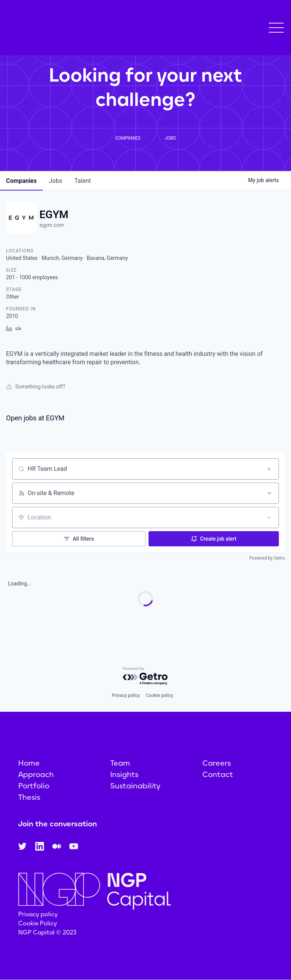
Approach (36, 774)
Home (29, 763)
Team (120, 763)
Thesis (29, 797)
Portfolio (34, 786)
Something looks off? (36, 387)
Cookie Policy (38, 923)
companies (21, 181)
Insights (124, 774)
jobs (56, 181)
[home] (55, 31)
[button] (276, 31)
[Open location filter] (269, 518)
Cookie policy (160, 695)
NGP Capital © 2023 (47, 932)
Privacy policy (126, 695)
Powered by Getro (267, 558)
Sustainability (135, 786)
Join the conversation (58, 824)
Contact (218, 774)
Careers (217, 763)
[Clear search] (269, 469)
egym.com (52, 225)
